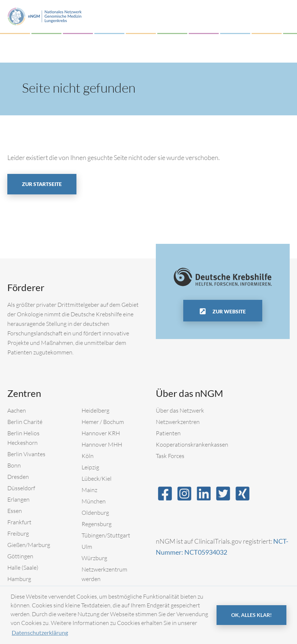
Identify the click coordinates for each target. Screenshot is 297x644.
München (94, 501)
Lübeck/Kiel (97, 479)
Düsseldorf (21, 488)
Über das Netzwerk (180, 410)
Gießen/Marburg (29, 545)
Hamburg (19, 579)
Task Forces (170, 456)
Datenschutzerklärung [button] (40, 632)
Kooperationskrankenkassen (192, 444)
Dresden (18, 477)
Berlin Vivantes (26, 454)
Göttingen (20, 556)
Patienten (168, 433)
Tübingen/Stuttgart (106, 535)
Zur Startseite (42, 184)
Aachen (17, 410)
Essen (15, 511)
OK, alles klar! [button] (251, 615)
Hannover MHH (102, 444)
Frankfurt (19, 522)
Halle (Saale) (23, 567)
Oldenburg (95, 513)
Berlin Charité (25, 422)
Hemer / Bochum (103, 422)
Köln (88, 456)
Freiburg (18, 533)
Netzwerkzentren (178, 422)
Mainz (89, 490)
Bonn (14, 465)
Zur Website (229, 311)
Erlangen (18, 499)
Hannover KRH (101, 433)
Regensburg (97, 524)
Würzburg (94, 558)
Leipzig (90, 467)
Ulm (87, 547)
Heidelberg (95, 410)
